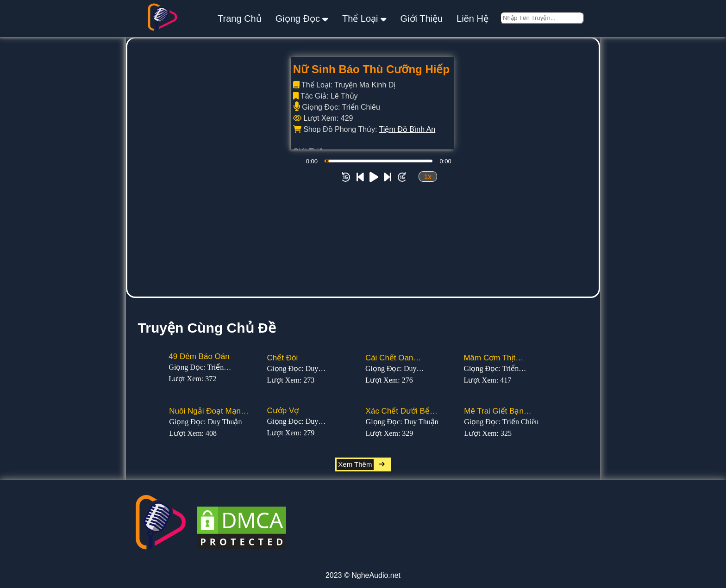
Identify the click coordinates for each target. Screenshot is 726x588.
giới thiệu (422, 19)
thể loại (364, 18)
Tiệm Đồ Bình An (407, 129)
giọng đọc (302, 18)
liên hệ (473, 19)
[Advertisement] (363, 227)
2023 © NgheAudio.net (363, 575)
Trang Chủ (240, 19)
